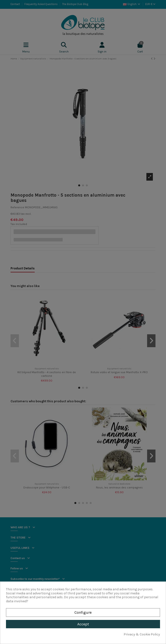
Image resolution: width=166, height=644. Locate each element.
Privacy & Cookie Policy (142, 634)
